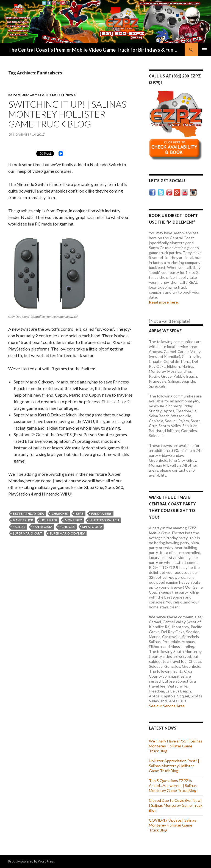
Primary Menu (204, 50)
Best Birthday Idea (28, 514)
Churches (60, 514)
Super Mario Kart (27, 533)
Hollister (49, 520)
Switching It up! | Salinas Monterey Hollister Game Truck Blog (67, 114)
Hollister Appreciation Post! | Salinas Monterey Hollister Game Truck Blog (174, 766)
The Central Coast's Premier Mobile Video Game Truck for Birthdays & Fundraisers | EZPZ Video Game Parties (94, 50)
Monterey (73, 520)
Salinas (19, 527)
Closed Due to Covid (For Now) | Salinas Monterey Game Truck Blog (176, 805)
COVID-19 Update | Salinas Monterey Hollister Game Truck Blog (173, 825)
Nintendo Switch (104, 520)
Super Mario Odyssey (67, 533)
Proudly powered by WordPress (32, 861)
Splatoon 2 (92, 527)
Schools (67, 527)
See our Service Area (167, 706)
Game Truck (23, 520)
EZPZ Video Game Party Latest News (42, 95)
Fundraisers (101, 514)
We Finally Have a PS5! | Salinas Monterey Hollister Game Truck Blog (176, 746)
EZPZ (80, 514)
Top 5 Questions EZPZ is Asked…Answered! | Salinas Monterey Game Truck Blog (173, 785)
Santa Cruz (43, 527)
